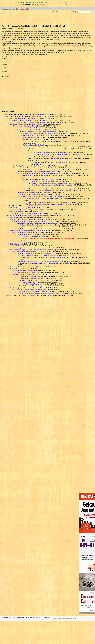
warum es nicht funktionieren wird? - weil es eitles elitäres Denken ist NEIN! (44, 263)
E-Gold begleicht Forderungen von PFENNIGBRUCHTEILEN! (37, 292)
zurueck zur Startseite (10, 9)
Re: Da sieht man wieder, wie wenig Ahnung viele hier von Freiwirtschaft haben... (49, 175)
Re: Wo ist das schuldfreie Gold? (24, 126)
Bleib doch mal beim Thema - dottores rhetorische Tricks (32, 168)
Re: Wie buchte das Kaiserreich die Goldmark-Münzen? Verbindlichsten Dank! (61, 155)
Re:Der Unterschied (17, 244)
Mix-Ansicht (67, 12)
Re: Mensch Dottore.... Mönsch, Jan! (25, 271)
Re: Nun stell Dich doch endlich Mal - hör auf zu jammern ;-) (46, 204)
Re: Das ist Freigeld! (17, 212)
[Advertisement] (43, 92)
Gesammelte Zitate (66, 3)
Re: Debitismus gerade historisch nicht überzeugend (30, 290)
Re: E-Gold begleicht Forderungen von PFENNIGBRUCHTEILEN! (41, 293)
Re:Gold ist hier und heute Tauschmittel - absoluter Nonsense (25, 115)
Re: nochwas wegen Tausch (19, 217)
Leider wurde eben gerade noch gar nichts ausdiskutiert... (32, 120)
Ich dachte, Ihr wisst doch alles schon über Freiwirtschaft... (48, 183)
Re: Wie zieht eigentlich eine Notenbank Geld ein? (39, 179)
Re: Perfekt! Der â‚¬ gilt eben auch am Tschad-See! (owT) (38, 229)
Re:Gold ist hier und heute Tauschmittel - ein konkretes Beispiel (27, 215)
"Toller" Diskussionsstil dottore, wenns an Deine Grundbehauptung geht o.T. (44, 134)
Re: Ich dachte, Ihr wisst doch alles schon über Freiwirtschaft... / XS (54, 185)
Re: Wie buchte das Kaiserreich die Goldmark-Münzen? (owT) (49, 149)
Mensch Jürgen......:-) (30, 282)
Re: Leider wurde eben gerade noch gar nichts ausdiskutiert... (36, 122)
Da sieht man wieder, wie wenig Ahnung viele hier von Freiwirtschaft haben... (45, 174)
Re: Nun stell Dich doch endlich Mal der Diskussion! (33, 193)
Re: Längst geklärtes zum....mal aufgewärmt (24, 118)
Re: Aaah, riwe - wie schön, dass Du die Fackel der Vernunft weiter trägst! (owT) (49, 257)
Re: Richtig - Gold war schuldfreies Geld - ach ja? (26, 124)
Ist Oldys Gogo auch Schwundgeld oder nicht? (28, 214)
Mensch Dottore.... (16, 269)
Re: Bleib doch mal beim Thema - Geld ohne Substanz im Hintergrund (39, 170)
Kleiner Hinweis (12, 206)
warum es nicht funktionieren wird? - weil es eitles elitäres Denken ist (39, 261)
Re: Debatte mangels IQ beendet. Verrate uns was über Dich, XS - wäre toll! (47, 191)
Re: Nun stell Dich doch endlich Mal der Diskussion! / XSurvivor (41, 195)
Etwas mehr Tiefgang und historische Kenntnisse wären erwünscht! (28, 248)
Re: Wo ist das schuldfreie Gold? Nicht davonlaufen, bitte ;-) (45, 147)
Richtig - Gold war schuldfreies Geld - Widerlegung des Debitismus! (29, 116)
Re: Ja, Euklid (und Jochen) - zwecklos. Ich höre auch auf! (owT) (50, 189)
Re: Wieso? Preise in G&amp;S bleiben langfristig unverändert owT (35, 210)
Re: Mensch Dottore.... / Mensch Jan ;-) (26, 274)
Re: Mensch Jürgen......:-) (34, 284)
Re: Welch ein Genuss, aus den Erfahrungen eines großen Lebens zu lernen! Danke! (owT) (55, 141)
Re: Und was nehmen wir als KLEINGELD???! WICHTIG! (32, 252)
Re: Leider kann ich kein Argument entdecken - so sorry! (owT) (43, 135)
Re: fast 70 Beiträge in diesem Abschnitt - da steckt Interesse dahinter (29, 295)
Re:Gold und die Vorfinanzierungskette (26, 233)
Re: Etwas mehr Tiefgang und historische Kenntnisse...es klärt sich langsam (34, 250)
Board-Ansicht (57, 12)
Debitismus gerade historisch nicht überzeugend (25, 288)
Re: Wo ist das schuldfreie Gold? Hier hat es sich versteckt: (39, 132)
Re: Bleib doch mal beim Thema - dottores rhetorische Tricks (36, 172)
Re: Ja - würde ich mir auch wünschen (22, 267)
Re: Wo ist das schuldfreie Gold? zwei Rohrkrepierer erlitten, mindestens (52, 158)
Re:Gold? (26, 242)
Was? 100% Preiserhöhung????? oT (22, 208)
